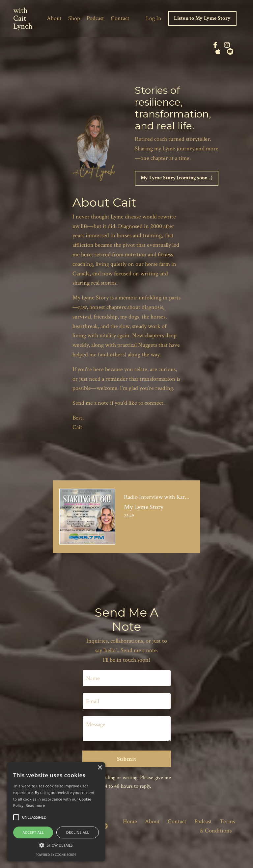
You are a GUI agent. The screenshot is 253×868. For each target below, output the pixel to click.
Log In (154, 18)
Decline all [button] (78, 832)
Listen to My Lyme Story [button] (202, 18)
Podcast (95, 18)
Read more (35, 805)
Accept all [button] (33, 832)
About (54, 18)
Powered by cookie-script (56, 855)
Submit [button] (127, 759)
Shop (74, 18)
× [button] (100, 768)
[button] (56, 845)
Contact (120, 18)
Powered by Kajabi (223, 851)
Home (130, 821)
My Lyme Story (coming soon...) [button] (177, 178)
